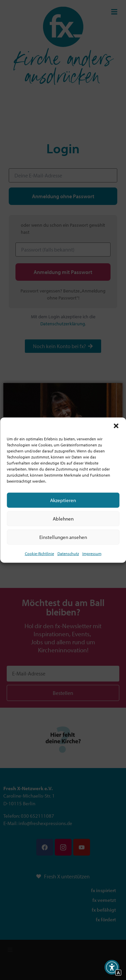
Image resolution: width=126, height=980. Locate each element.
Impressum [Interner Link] (92, 554)
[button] (116, 426)
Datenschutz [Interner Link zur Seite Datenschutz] (68, 554)
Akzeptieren (63, 500)
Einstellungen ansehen (63, 537)
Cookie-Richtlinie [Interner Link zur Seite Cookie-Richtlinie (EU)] (39, 554)
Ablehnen (63, 518)
